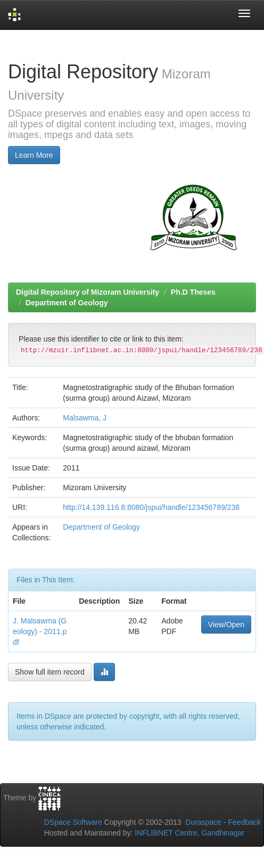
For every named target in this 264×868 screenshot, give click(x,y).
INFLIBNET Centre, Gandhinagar (188, 833)
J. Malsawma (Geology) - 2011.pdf (40, 631)
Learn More (34, 155)
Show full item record (50, 672)
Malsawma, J (85, 418)
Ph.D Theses (193, 292)
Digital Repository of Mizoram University (88, 292)
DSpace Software (73, 822)
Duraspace (203, 822)
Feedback (245, 822)
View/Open (226, 624)
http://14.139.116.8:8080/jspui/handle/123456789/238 (151, 507)
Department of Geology (67, 303)
